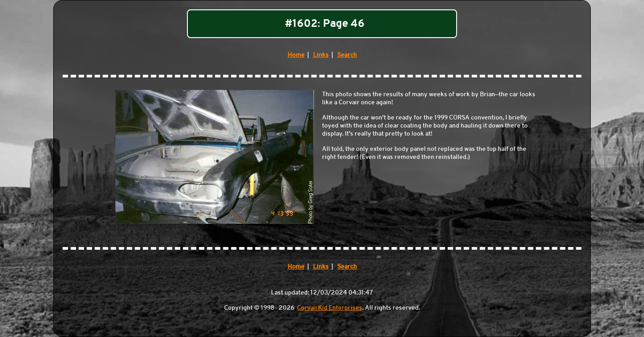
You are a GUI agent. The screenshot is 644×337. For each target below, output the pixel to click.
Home (296, 55)
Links (321, 55)
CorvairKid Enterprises (330, 307)
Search (347, 55)
